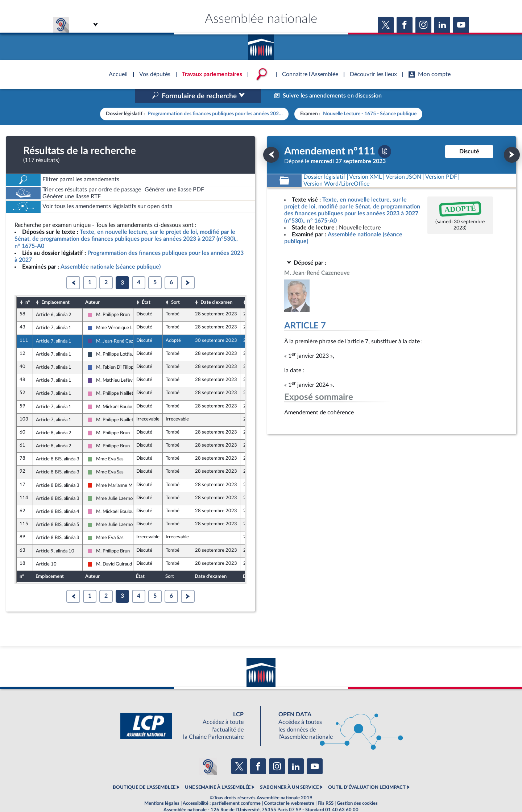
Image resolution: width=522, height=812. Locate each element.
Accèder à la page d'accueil (261, 45)
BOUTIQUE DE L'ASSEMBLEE (144, 772)
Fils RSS (326, 788)
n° (28, 287)
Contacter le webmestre (289, 788)
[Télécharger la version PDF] (385, 136)
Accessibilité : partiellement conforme (222, 788)
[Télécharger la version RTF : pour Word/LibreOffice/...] (336, 168)
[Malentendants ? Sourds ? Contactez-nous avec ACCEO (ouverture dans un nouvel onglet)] (208, 751)
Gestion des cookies (357, 788)
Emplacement (55, 287)
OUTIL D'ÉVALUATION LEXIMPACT (367, 772)
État (146, 287)
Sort (175, 287)
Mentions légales (162, 788)
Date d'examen (216, 287)
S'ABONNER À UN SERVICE (289, 772)
